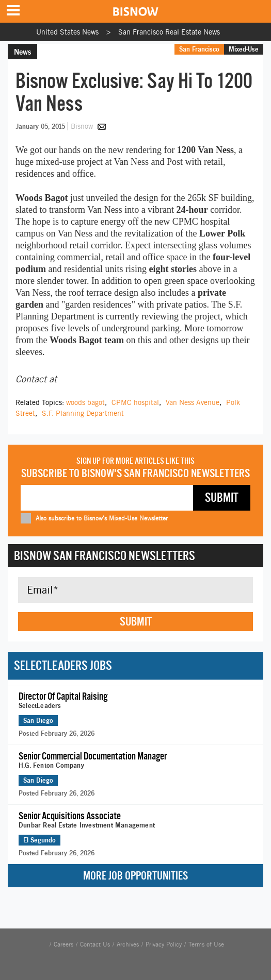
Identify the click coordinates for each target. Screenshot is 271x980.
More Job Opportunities (135, 876)
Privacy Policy (164, 944)
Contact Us (95, 944)
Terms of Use (206, 944)
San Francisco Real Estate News (169, 32)
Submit (136, 621)
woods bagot (85, 402)
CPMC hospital (135, 402)
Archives (128, 944)
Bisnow (82, 126)
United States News (67, 32)
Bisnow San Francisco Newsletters (105, 555)
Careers (63, 944)
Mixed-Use (244, 49)
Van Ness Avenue (193, 402)
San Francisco (199, 49)
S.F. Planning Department (83, 413)
